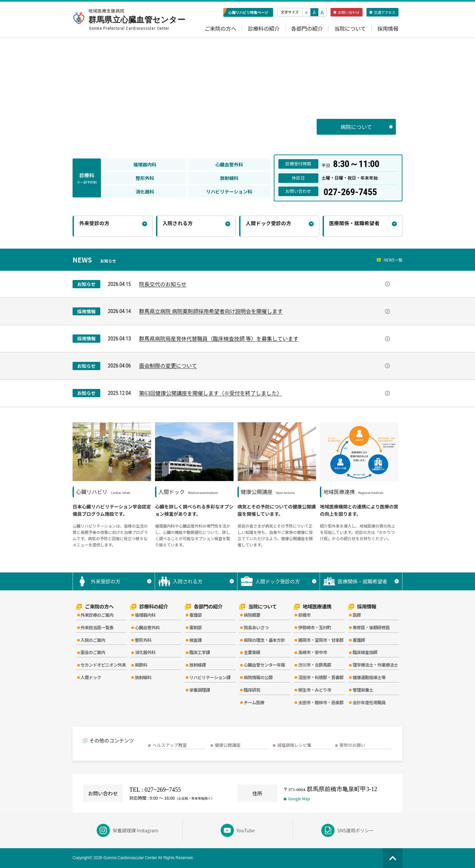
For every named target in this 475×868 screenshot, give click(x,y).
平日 (350, 164)
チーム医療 (254, 702)
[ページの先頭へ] (393, 858)
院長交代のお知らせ (265, 284)
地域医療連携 (313, 607)
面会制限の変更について (265, 365)
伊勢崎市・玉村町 (315, 627)
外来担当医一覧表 (97, 627)
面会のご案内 (93, 652)
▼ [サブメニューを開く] (149, 581)
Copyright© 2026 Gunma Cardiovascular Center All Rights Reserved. (133, 858)
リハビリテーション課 (210, 677)
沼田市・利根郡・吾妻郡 (321, 677)
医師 (357, 615)
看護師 (359, 640)
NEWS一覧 (390, 260)
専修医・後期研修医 (371, 627)
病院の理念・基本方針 (264, 640)
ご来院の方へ (220, 29)
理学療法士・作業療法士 (375, 665)
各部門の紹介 (307, 29)
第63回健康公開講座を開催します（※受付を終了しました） (265, 393)
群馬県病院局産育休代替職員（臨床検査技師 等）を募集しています (265, 338)
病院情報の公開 (258, 677)
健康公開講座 (228, 745)
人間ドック (91, 677)
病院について (366, 127)
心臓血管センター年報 (264, 665)
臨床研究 (252, 690)
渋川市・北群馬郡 (315, 665)
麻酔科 (141, 665)
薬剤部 (196, 627)
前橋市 (304, 615)
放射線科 (229, 178)
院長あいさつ (256, 627)
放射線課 (198, 665)
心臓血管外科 (229, 164)
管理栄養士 (363, 690)
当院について (350, 29)
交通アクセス (382, 12)
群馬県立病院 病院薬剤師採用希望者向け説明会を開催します (265, 311)
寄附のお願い (352, 745)
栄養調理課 (200, 690)
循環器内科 (145, 164)
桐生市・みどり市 (315, 690)
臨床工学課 (200, 652)
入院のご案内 (93, 640)
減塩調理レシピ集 (294, 745)
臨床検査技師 (365, 652)
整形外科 (145, 178)
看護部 (196, 615)
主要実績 (252, 652)
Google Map (297, 799)
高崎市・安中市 (313, 652)
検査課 (196, 640)
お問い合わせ (347, 12)
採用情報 (388, 29)
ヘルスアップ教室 (170, 745)
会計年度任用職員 (369, 702)
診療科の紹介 (264, 29)
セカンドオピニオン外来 (103, 665)
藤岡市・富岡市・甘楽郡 (321, 640)
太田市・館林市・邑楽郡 (321, 702)
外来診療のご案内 (97, 615)
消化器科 (145, 191)
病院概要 (252, 615)
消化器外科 (145, 652)
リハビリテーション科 (229, 191)
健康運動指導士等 (369, 677)
